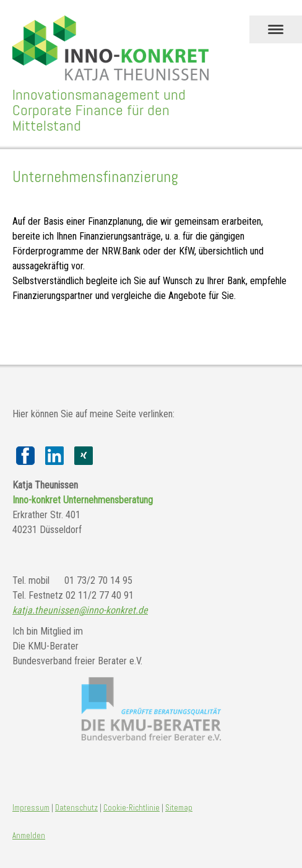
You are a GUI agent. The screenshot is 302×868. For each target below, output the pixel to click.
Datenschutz (76, 808)
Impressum (31, 808)
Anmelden (29, 835)
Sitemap (179, 808)
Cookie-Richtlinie (132, 808)
